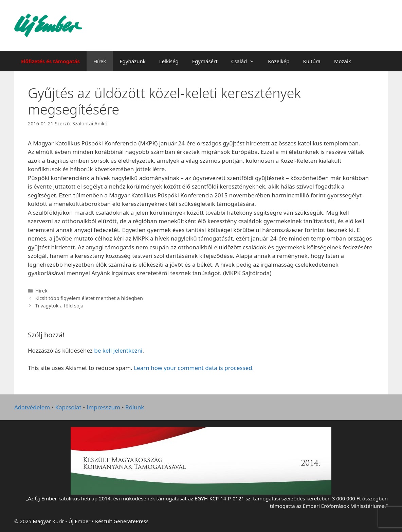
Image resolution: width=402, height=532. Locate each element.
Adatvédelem (32, 407)
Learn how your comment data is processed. (194, 368)
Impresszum (103, 407)
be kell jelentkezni (118, 350)
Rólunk (135, 407)
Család (246, 61)
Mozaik (343, 61)
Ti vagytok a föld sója (59, 306)
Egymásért (205, 61)
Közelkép (279, 61)
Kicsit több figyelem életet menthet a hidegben (89, 298)
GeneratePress (131, 521)
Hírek (100, 61)
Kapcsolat (68, 407)
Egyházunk (133, 61)
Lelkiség (169, 61)
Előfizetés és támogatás (50, 61)
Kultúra (312, 61)
